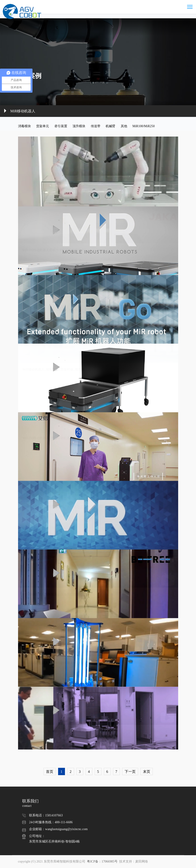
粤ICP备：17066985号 (103, 861)
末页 (147, 772)
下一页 (130, 772)
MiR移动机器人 (23, 111)
